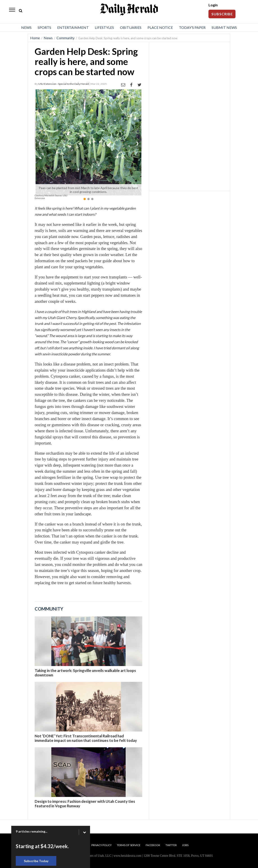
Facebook (153, 845)
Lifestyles (104, 27)
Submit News (224, 27)
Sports (44, 27)
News (26, 27)
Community (66, 38)
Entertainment (73, 27)
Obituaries (131, 27)
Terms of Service (129, 845)
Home (35, 38)
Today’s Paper (192, 27)
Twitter (171, 845)
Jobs (185, 845)
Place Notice (160, 27)
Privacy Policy (102, 845)
